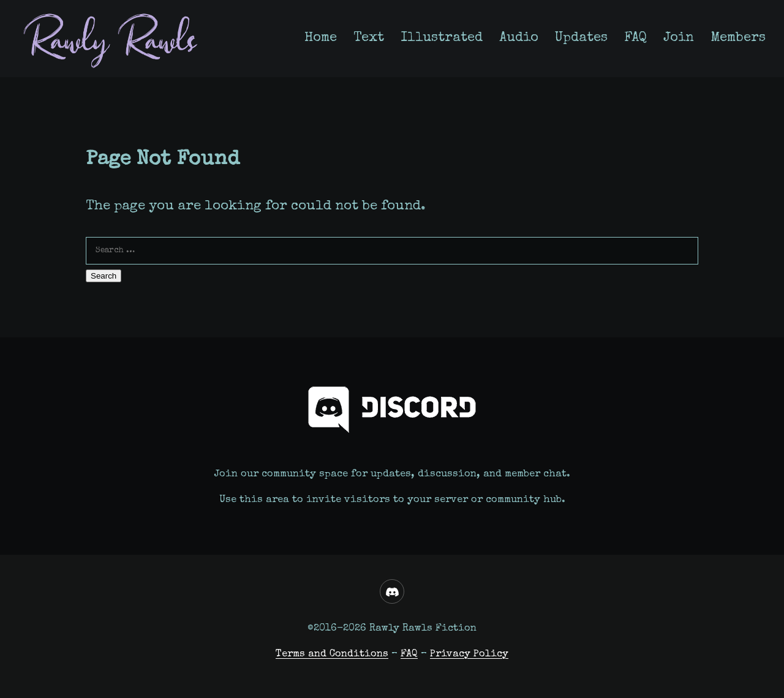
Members (738, 38)
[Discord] (392, 591)
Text (369, 38)
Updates (581, 38)
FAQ (635, 38)
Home (321, 38)
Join (679, 38)
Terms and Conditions (332, 654)
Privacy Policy (469, 654)
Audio (519, 38)
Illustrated (442, 38)
